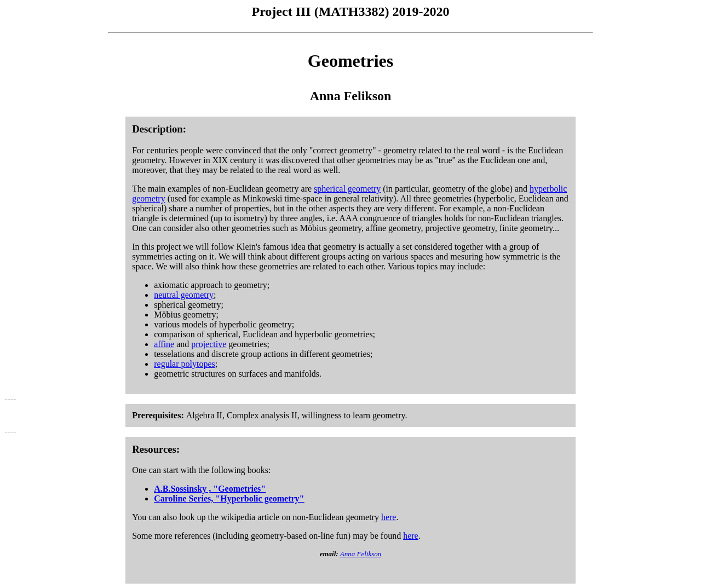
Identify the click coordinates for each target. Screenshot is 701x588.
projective (209, 344)
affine (164, 344)
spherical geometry (347, 189)
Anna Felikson (361, 554)
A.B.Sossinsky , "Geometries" (210, 489)
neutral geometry (184, 295)
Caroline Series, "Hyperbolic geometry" (229, 498)
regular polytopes (185, 364)
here (389, 517)
